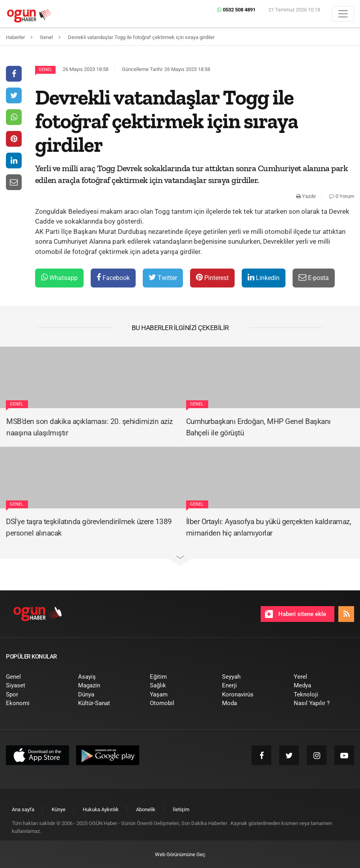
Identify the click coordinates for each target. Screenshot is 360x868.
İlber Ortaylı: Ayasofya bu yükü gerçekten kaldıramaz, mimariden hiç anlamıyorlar (269, 527)
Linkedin (264, 277)
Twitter (163, 277)
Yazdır (306, 196)
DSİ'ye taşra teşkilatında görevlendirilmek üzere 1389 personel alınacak (89, 527)
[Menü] (343, 14)
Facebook (113, 277)
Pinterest (212, 277)
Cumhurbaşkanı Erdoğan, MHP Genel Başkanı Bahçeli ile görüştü (258, 427)
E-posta (314, 277)
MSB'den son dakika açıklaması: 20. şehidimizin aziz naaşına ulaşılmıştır (90, 427)
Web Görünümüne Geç (180, 854)
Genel (45, 70)
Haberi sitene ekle (296, 614)
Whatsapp (59, 277)
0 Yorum (342, 196)
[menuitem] (36, 677)
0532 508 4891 (236, 10)
